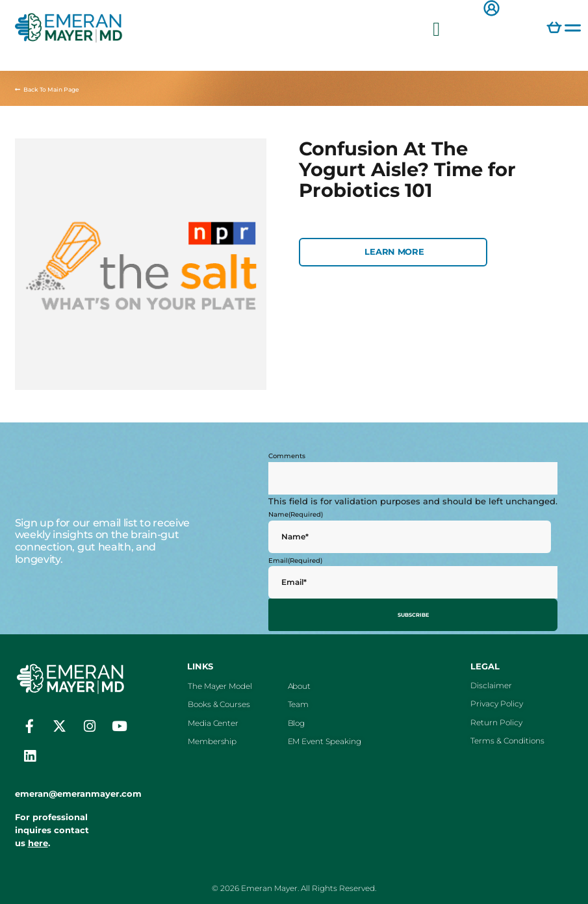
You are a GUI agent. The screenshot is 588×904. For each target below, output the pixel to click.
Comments (287, 456)
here (38, 840)
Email (295, 561)
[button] (437, 29)
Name (296, 514)
